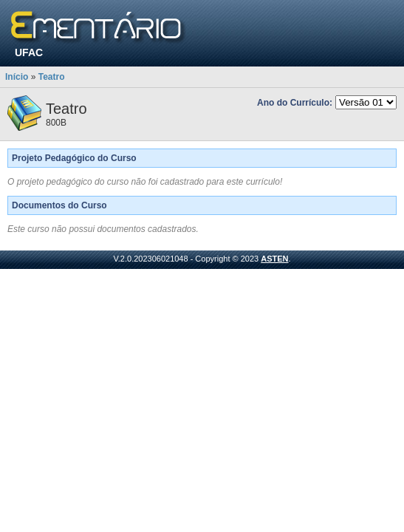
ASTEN (274, 259)
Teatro (52, 77)
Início (17, 77)
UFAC (29, 52)
